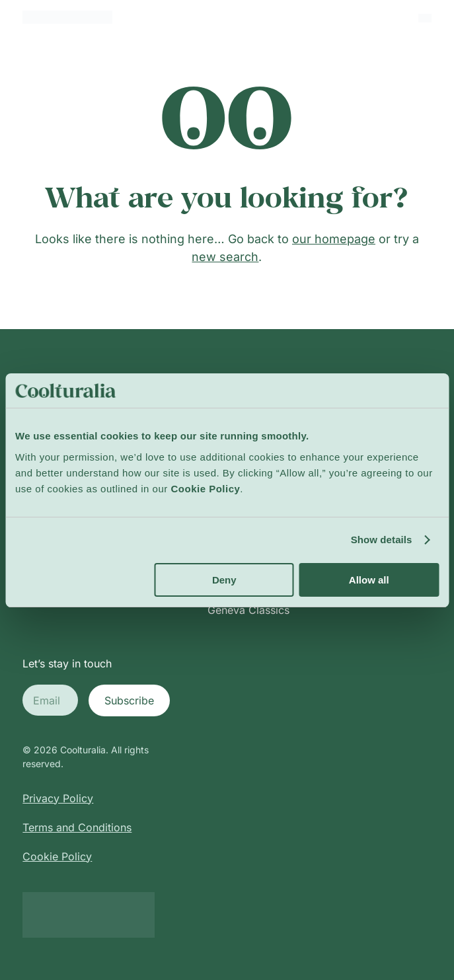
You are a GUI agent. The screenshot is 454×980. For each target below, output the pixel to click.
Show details (382, 540)
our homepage (334, 239)
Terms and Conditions (77, 827)
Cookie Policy (57, 856)
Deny (224, 580)
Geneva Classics (248, 610)
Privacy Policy (58, 798)
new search (225, 257)
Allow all (369, 580)
